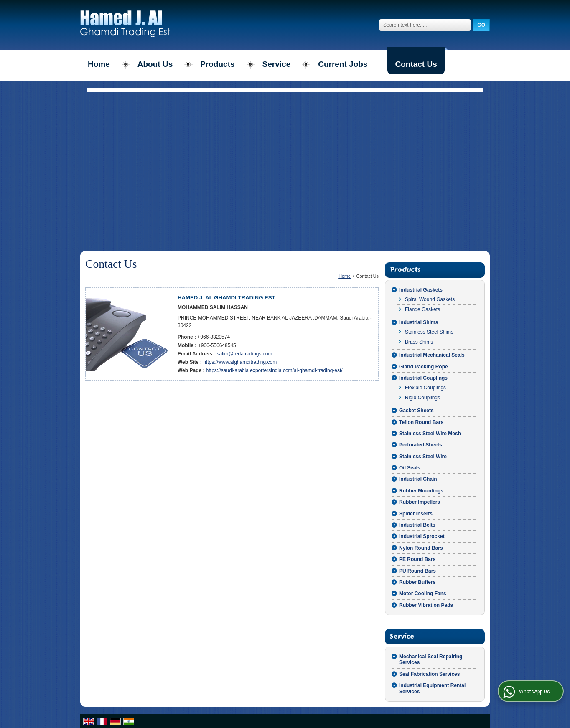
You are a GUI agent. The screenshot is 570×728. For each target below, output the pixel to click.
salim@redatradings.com (245, 354)
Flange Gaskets (422, 309)
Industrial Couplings (423, 378)
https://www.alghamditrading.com (240, 362)
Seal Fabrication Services (429, 674)
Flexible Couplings (425, 388)
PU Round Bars (417, 571)
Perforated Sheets (421, 445)
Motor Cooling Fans (423, 594)
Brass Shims (419, 342)
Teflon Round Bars (421, 422)
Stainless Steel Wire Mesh (430, 434)
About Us (155, 64)
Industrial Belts (417, 525)
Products (217, 64)
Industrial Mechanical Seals (432, 355)
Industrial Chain (418, 479)
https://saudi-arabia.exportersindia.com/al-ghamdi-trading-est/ (274, 370)
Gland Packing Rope (424, 367)
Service (277, 64)
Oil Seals (410, 468)
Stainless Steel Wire (423, 457)
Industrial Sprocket (422, 536)
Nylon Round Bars (421, 548)
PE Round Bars (417, 559)
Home (99, 64)
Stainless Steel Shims (429, 332)
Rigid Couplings (422, 398)
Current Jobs (343, 64)
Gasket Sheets (416, 411)
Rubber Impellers (420, 502)
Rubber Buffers (417, 582)
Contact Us (416, 64)
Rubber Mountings (421, 491)
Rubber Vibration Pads (426, 605)
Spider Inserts (416, 514)
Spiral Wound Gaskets (430, 299)
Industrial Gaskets (421, 290)
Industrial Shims (419, 322)
